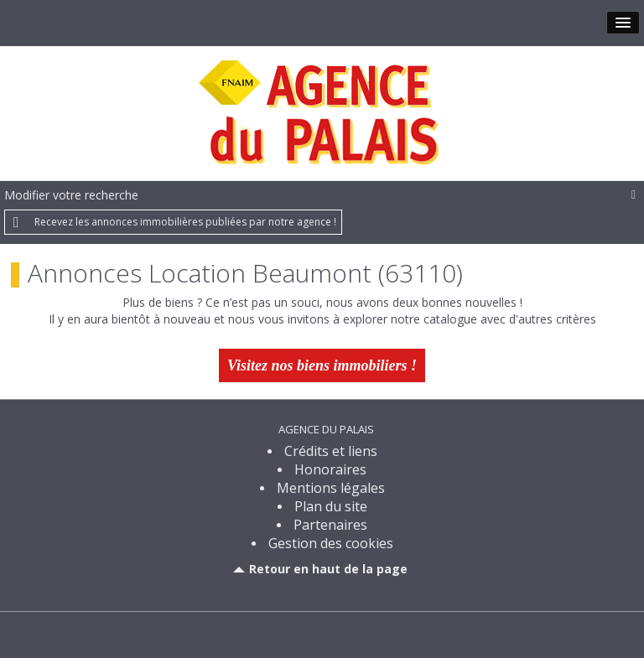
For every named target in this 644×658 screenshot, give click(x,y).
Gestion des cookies (331, 543)
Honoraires (330, 469)
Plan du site (331, 506)
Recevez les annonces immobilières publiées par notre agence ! (185, 222)
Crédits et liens (331, 451)
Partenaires (330, 525)
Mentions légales (331, 488)
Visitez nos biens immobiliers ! (322, 365)
